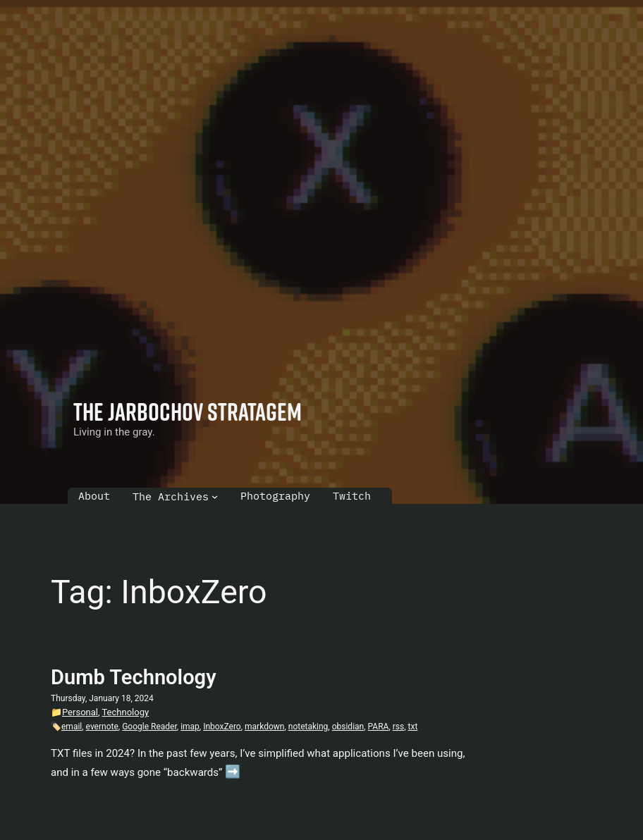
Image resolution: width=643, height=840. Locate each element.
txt (413, 727)
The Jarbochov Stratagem (188, 411)
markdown (264, 727)
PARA (379, 727)
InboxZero (222, 727)
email (72, 727)
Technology (125, 712)
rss (398, 727)
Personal (80, 712)
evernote (102, 727)
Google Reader (149, 727)
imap (190, 727)
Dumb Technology (134, 677)
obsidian (348, 727)
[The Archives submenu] (215, 496)
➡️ (233, 771)
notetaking (308, 727)
